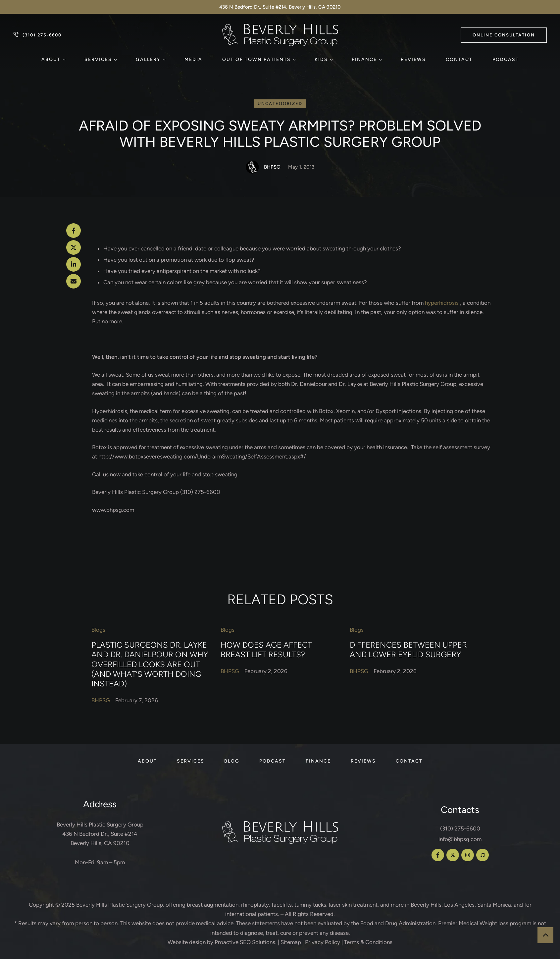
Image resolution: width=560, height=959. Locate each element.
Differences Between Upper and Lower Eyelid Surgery (408, 649)
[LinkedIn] (74, 264)
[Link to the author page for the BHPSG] (252, 167)
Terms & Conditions (368, 942)
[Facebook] (74, 231)
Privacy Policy (323, 942)
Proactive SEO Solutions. (246, 942)
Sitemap (291, 942)
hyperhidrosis (442, 303)
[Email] (74, 281)
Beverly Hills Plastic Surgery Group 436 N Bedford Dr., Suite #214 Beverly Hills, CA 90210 (100, 834)
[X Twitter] (74, 247)
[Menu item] (53, 60)
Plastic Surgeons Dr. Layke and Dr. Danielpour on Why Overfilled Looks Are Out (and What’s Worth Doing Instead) (150, 664)
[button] (504, 35)
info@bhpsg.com (460, 839)
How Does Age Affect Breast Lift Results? (266, 649)
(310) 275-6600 (460, 828)
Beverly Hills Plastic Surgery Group (120, 905)
